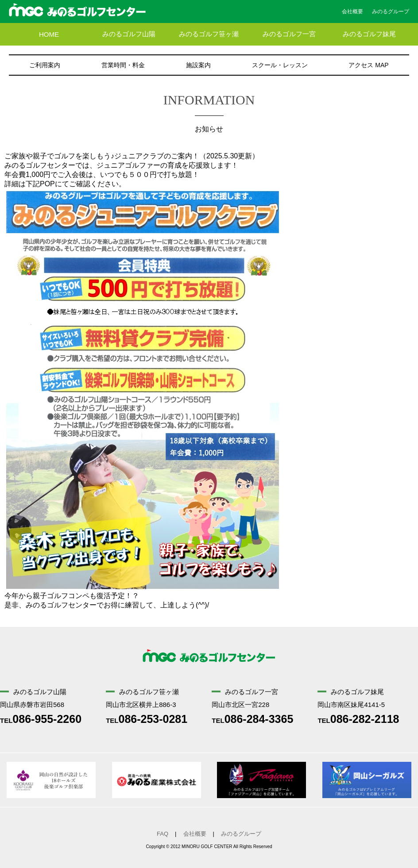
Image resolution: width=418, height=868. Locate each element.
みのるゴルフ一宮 (289, 34)
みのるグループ (391, 12)
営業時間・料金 (123, 65)
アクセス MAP (368, 65)
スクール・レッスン (280, 65)
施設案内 (198, 65)
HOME (49, 34)
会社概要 (352, 12)
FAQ (163, 834)
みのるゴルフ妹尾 (369, 34)
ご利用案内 (45, 65)
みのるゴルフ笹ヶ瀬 (209, 34)
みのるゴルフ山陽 (129, 34)
